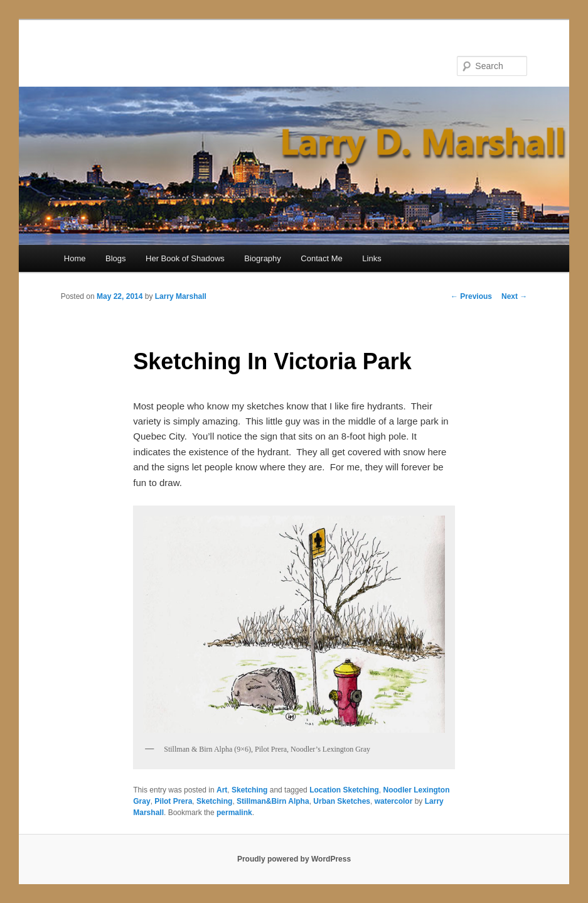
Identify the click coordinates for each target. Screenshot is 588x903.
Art (222, 790)
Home (75, 258)
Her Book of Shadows (185, 258)
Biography (263, 258)
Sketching (249, 790)
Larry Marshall (181, 296)
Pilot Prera (173, 801)
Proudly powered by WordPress (294, 859)
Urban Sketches (342, 801)
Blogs (116, 258)
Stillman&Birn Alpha (273, 801)
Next (514, 296)
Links (372, 258)
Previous (471, 296)
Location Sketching (344, 790)
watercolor (394, 801)
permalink (234, 813)
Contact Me (321, 258)
